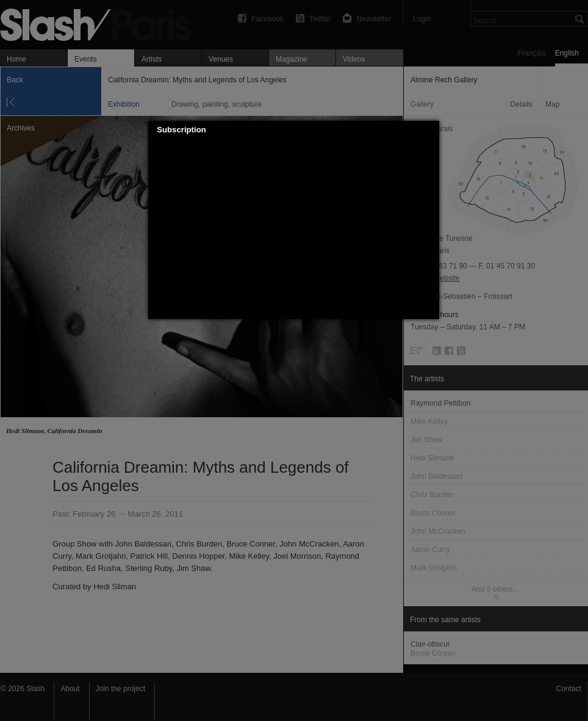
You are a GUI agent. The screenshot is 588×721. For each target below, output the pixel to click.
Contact (569, 689)
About (70, 689)
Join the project (120, 689)
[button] (431, 130)
